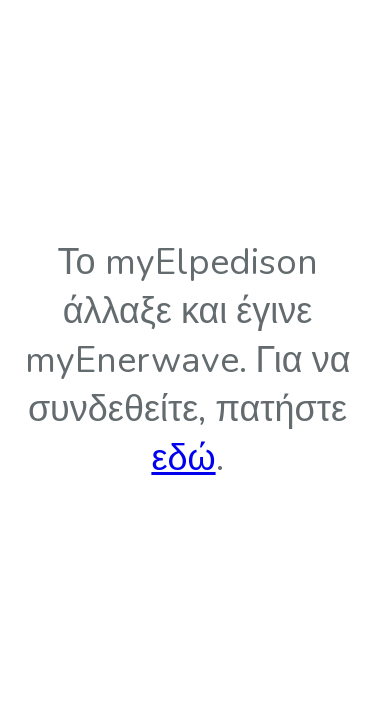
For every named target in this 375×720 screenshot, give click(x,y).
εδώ (183, 458)
